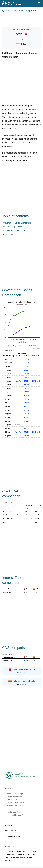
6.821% (27, 385)
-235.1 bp (35, 381)
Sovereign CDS (13, 800)
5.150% (27, 359)
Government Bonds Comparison (17, 223)
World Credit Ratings (15, 794)
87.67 (36, 660)
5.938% (27, 370)
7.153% (27, 414)
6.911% (27, 392)
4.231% (18, 381)
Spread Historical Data (15, 803)
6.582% (27, 381)
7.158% (27, 410)
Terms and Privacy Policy (16, 815)
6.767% (27, 396)
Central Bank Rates (14, 797)
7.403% (27, 421)
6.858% (27, 388)
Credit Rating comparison (14, 227)
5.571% (27, 366)
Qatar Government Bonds (24, 669)
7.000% (27, 403)
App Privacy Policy (14, 812)
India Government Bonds (24, 681)
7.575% (27, 436)
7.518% (27, 432)
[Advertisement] (22, 20)
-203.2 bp (35, 432)
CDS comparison (11, 235)
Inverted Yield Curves (15, 806)
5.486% (18, 432)
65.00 (26, 660)
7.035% (27, 406)
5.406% (27, 363)
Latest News (11, 809)
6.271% (27, 374)
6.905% (27, 399)
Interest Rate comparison (14, 231)
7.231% (27, 417)
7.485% (27, 428)
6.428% (27, 377)
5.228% (18, 425)
